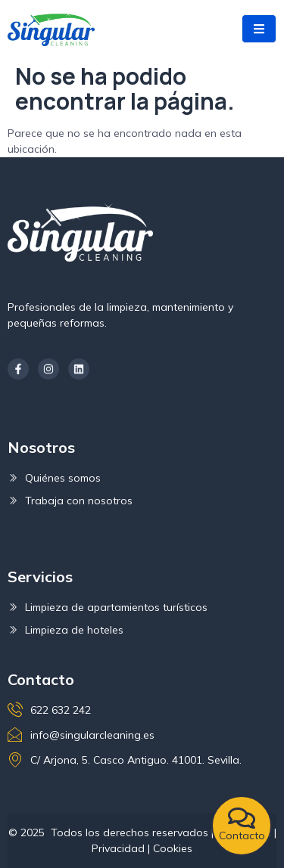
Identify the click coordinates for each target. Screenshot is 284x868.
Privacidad (118, 848)
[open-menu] (259, 29)
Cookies (173, 848)
